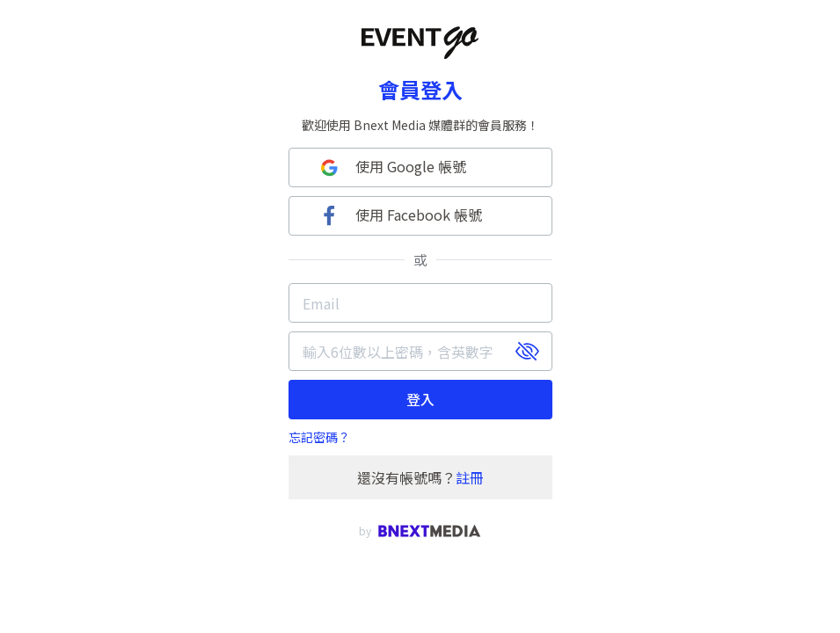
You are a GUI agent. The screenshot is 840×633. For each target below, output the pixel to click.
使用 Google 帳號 (391, 167)
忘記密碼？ (319, 437)
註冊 (470, 477)
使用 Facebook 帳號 (399, 216)
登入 (420, 399)
